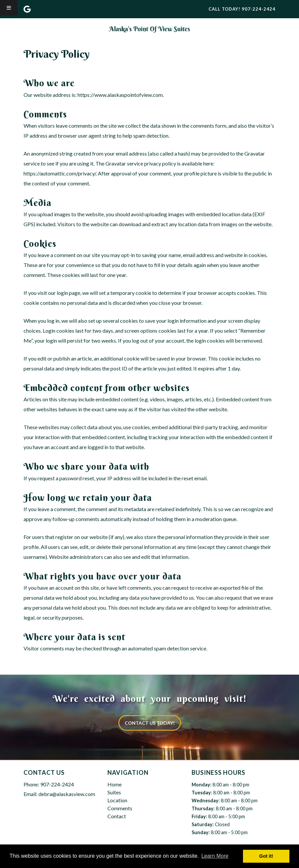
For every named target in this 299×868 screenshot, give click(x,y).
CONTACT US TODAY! (150, 723)
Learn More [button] (215, 856)
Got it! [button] (266, 856)
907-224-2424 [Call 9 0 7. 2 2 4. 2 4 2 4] (57, 784)
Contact (117, 816)
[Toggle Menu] (9, 8)
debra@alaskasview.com (67, 794)
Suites (114, 792)
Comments (120, 808)
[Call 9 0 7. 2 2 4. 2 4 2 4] (259, 9)
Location (117, 800)
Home (115, 784)
